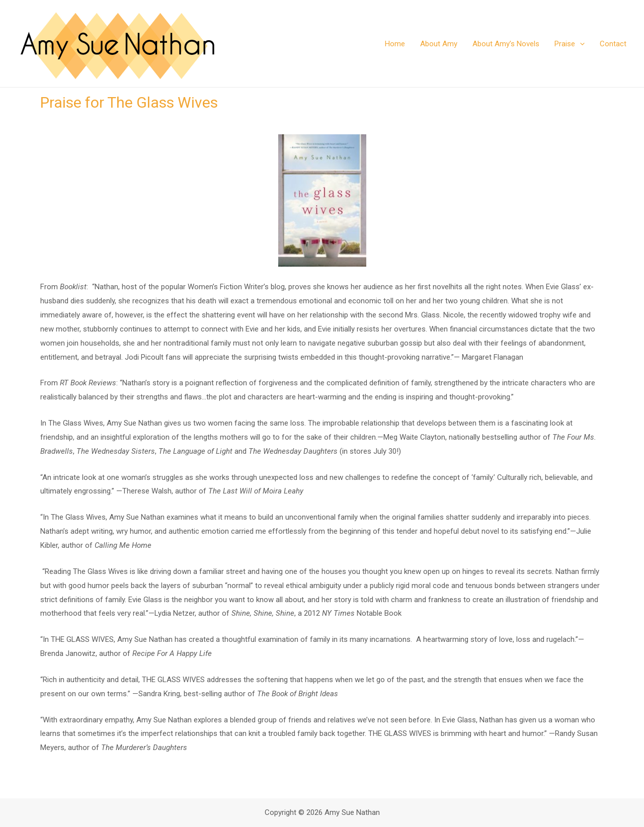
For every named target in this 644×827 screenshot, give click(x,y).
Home (395, 44)
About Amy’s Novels (506, 44)
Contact (613, 44)
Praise (570, 44)
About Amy (439, 44)
